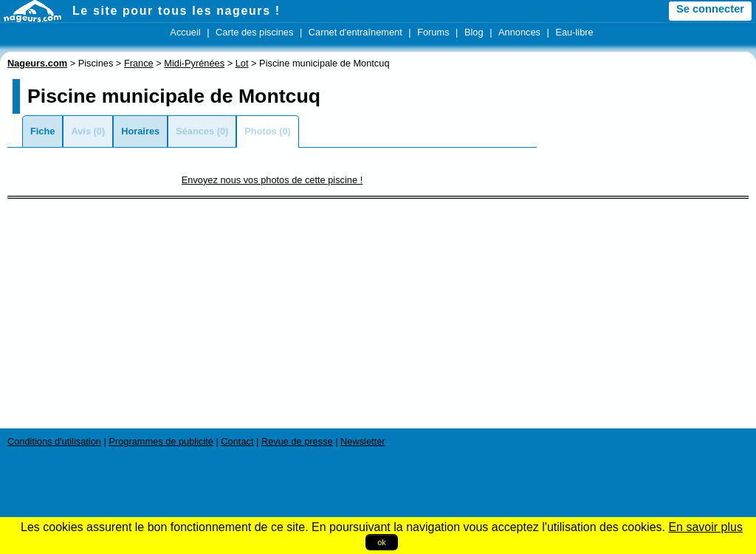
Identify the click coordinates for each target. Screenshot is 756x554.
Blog (474, 32)
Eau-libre (574, 32)
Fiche (42, 131)
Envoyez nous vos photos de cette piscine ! (272, 180)
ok (382, 542)
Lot (242, 63)
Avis (81, 131)
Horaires (140, 131)
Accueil (185, 32)
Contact (237, 441)
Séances (195, 131)
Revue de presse (297, 441)
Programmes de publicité (161, 441)
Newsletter (362, 441)
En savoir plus (705, 527)
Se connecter (710, 9)
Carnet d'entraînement (355, 32)
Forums (433, 32)
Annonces (519, 32)
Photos (260, 131)
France (139, 63)
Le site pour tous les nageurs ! (176, 11)
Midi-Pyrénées (194, 63)
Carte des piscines (254, 32)
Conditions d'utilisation (54, 441)
